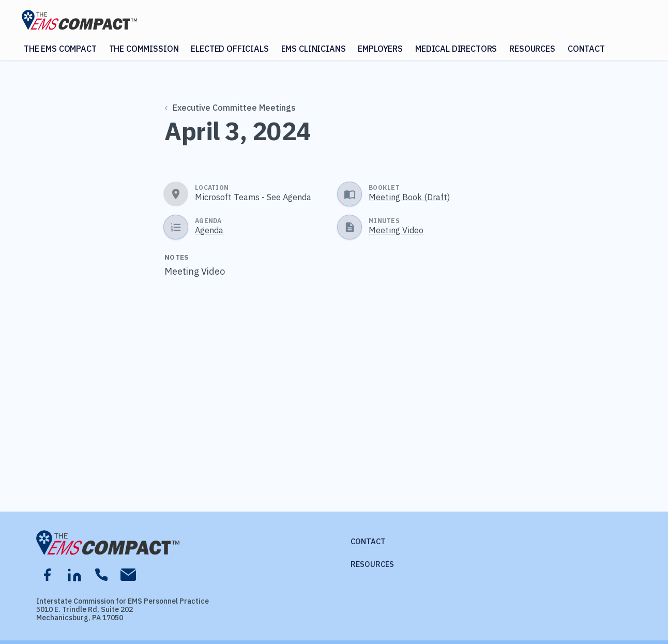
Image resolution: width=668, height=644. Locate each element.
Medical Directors (456, 49)
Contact (586, 49)
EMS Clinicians (314, 49)
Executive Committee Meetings (231, 108)
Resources (532, 49)
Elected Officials (230, 49)
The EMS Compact (60, 49)
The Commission (144, 49)
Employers (380, 49)
